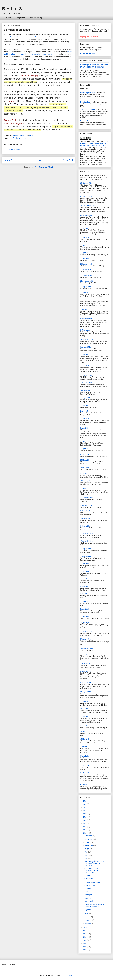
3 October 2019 (86, 196)
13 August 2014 (86, 556)
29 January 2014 (86, 639)
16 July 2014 (85, 571)
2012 (85, 931)
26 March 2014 (85, 617)
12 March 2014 (85, 622)
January (88, 923)
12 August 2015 (86, 398)
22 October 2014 (86, 519)
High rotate (88, 876)
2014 (85, 833)
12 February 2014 (86, 632)
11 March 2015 (85, 468)
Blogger (70, 975)
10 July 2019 (85, 228)
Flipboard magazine (15, 123)
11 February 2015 (86, 481)
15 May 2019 (85, 245)
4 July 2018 (84, 300)
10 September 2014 (87, 541)
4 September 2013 (86, 682)
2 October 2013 (85, 671)
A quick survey (90, 885)
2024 (85, 801)
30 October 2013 (86, 664)
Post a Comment (13, 149)
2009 (85, 940)
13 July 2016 (85, 355)
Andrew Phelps (11, 120)
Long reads (20, 18)
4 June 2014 (84, 586)
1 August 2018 (85, 292)
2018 (85, 820)
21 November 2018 (87, 281)
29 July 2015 (85, 405)
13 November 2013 (87, 654)
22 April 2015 (85, 449)
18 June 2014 (85, 579)
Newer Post (9, 160)
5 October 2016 (85, 330)
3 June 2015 (84, 428)
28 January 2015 (86, 488)
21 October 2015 (86, 390)
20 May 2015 (85, 441)
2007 (85, 947)
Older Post (68, 160)
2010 (85, 937)
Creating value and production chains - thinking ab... (92, 870)
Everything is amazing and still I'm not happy (94, 905)
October (88, 842)
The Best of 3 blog (87, 142)
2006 (85, 950)
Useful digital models (18, 138)
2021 (85, 810)
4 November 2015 (86, 383)
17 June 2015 (85, 419)
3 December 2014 (86, 505)
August (88, 849)
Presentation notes (88, 121)
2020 (85, 814)
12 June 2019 (85, 238)
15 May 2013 (85, 739)
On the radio (89, 901)
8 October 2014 (85, 526)
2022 (85, 807)
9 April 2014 (84, 609)
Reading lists (85, 102)
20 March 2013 (85, 773)
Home (9, 18)
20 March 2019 (85, 258)
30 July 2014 (85, 564)
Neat (86, 892)
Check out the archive (89, 53)
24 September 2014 (87, 534)
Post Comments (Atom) (44, 167)
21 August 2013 (86, 692)
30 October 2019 (86, 183)
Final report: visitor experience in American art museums (94, 66)
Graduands (88, 879)
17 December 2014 (87, 498)
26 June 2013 (85, 726)
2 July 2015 (84, 411)
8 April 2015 (84, 454)
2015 (85, 830)
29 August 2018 (86, 287)
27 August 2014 (86, 549)
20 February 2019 (86, 264)
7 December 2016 (86, 309)
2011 (85, 934)
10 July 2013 (85, 716)
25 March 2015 (85, 460)
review (12, 101)
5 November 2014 (86, 511)
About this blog (36, 18)
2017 (85, 823)
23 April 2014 (85, 601)
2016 (85, 827)
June (87, 855)
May (87, 858)
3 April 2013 (84, 765)
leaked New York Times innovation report (20, 37)
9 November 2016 (86, 319)
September (89, 845)
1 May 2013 (84, 747)
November (89, 839)
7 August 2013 (85, 701)
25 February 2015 (86, 473)
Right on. (88, 898)
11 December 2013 (87, 649)
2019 (85, 817)
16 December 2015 (87, 375)
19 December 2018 (87, 275)
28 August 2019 (86, 215)
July (86, 852)
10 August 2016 (86, 347)
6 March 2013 (85, 784)
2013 (85, 927)
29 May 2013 (85, 731)
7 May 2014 (84, 594)
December (89, 836)
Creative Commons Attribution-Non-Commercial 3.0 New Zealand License (94, 144)
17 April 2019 (85, 253)
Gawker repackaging (29, 76)
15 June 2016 (85, 366)
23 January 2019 (86, 270)
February (88, 920)
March (87, 917)
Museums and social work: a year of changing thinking (94, 863)
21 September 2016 (87, 339)
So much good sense (92, 882)
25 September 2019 (88, 206)
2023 (85, 804)
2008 (85, 943)
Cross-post (88, 895)
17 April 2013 (85, 756)
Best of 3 (12, 9)
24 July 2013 (85, 709)
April (87, 914)
